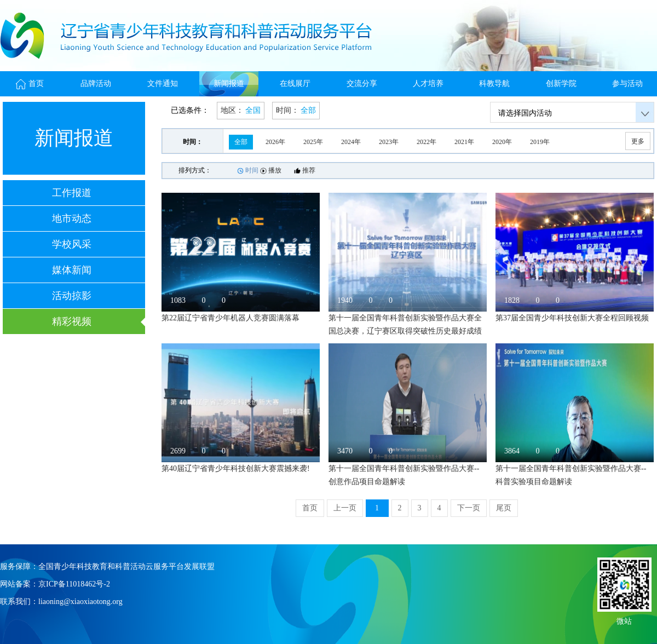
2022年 (427, 142)
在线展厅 (295, 84)
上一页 (345, 508)
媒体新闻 (72, 270)
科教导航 (494, 84)
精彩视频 (72, 321)
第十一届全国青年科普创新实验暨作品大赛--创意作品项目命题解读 (404, 475)
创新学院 (561, 84)
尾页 (504, 508)
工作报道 (72, 193)
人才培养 (428, 84)
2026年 (275, 142)
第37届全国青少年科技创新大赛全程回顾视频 (572, 318)
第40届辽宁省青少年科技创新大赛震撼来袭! (236, 468)
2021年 (464, 142)
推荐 (305, 170)
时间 (248, 170)
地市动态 (72, 219)
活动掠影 (72, 296)
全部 (241, 142)
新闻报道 (229, 84)
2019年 (540, 142)
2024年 (351, 142)
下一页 (469, 508)
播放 (271, 170)
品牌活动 (96, 84)
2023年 (389, 142)
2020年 (502, 142)
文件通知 (163, 84)
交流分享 (362, 84)
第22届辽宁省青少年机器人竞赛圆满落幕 (230, 318)
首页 (30, 84)
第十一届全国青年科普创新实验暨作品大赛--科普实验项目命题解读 (571, 475)
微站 (624, 620)
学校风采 (72, 244)
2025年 (313, 142)
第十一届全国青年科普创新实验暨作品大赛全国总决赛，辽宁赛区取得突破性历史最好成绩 (405, 324)
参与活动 (627, 84)
